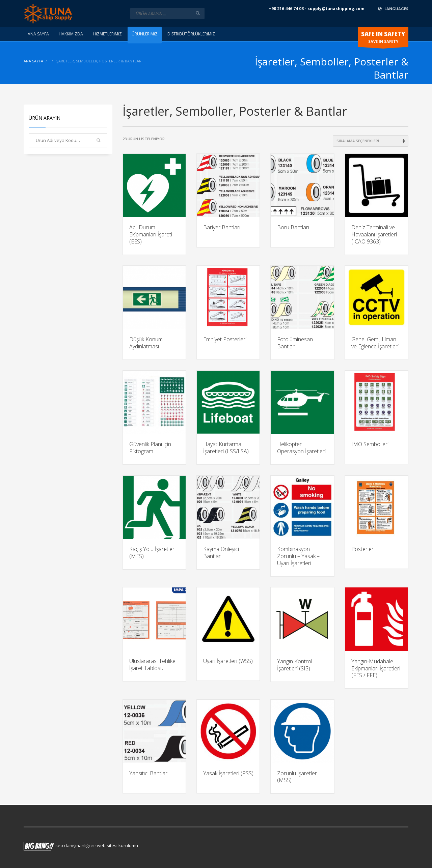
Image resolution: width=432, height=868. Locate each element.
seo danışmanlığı (73, 846)
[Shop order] (371, 141)
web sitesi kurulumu (117, 846)
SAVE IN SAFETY (383, 38)
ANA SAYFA (33, 61)
